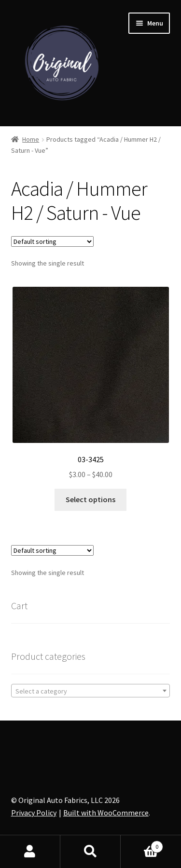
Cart (142, 845)
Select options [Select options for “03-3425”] (90, 499)
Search (90, 852)
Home (31, 139)
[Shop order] (52, 241)
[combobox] (91, 691)
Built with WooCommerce (106, 813)
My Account (30, 852)
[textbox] (91, 691)
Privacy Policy (34, 813)
